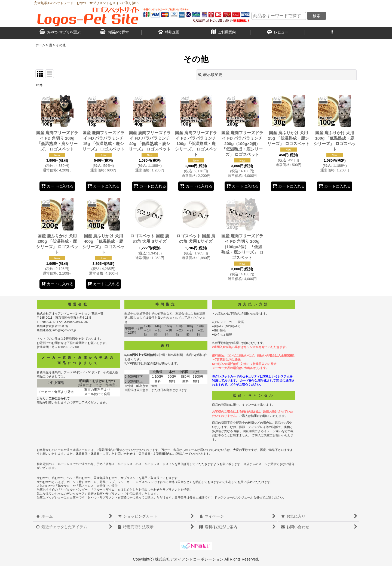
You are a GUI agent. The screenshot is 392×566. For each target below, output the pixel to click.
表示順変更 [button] (210, 75)
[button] (332, 33)
